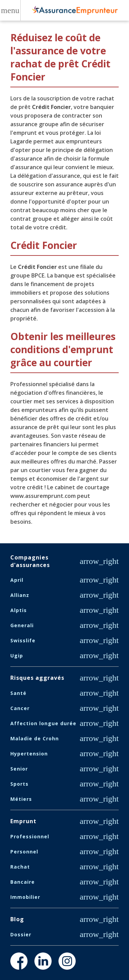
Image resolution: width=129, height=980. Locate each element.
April (17, 580)
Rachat (20, 867)
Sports (19, 784)
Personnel (24, 852)
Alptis (19, 610)
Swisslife (23, 640)
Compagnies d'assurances (30, 561)
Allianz (20, 595)
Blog (17, 919)
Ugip (17, 656)
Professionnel (30, 836)
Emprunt (23, 821)
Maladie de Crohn (35, 738)
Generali (22, 625)
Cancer (20, 708)
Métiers (21, 799)
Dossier (21, 934)
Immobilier (25, 897)
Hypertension (29, 754)
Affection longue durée (43, 723)
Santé (18, 693)
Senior (19, 769)
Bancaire (23, 882)
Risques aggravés (37, 678)
